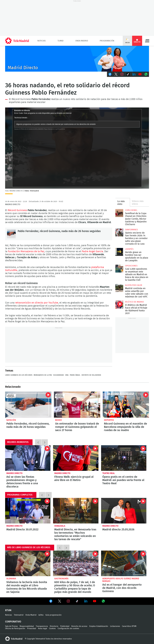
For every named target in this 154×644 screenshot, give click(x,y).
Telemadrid (19, 615)
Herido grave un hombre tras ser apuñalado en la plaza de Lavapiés (119, 252)
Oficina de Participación (15, 629)
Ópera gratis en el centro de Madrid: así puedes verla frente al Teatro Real (124, 458)
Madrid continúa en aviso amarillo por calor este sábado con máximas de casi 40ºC (119, 288)
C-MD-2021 (77, 59)
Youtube (140, 74)
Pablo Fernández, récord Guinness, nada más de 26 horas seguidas (11, 234)
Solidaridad (58, 375)
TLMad (60, 41)
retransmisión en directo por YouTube (37, 303)
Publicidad (65, 626)
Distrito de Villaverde (91, 375)
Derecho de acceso (79, 626)
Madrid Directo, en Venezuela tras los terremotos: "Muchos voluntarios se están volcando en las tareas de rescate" (76, 511)
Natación (11, 420)
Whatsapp (146, 74)
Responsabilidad (27, 626)
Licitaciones (115, 626)
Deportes (109, 420)
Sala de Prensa (11, 626)
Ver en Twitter (60, 602)
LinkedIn (134, 74)
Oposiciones (131, 266)
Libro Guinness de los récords (19, 375)
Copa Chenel (131, 210)
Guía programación (53, 615)
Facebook (110, 74)
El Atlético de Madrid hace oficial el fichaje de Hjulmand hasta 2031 (119, 305)
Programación (107, 41)
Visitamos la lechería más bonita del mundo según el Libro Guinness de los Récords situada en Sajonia (28, 563)
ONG (67, 375)
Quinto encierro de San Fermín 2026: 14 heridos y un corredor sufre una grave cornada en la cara (119, 232)
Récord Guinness (21, 99)
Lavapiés (129, 249)
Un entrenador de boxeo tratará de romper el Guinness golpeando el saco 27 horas (77, 405)
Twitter (116, 74)
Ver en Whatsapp (103, 601)
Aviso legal (43, 629)
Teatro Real (109, 473)
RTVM (8, 610)
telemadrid (14, 639)
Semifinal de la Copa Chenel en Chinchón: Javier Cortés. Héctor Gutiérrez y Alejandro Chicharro (119, 213)
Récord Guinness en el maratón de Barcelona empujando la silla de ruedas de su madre (126, 405)
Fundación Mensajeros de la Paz (26, 251)
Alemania (11, 579)
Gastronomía (61, 579)
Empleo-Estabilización (99, 626)
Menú (147, 41)
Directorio (54, 626)
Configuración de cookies (68, 629)
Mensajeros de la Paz (43, 375)
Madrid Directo (14, 473)
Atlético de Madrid (134, 302)
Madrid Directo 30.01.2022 (28, 511)
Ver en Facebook (51, 602)
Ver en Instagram (68, 601)
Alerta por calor (134, 285)
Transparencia (42, 626)
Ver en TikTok (77, 602)
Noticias (42, 41)
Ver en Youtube (95, 601)
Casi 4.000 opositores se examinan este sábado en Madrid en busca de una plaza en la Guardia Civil (119, 269)
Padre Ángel (75, 375)
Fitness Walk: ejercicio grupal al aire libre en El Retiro (76, 458)
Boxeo (58, 420)
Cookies (52, 629)
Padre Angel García (92, 251)
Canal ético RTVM (129, 626)
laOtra (41, 615)
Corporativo (13, 622)
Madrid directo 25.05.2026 (124, 511)
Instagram (122, 74)
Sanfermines (131, 230)
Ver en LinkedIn (86, 601)
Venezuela (60, 526)
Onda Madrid (82, 41)
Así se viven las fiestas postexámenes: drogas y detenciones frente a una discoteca (28, 458)
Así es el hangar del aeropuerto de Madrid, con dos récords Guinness (124, 563)
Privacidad (32, 629)
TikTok (128, 74)
